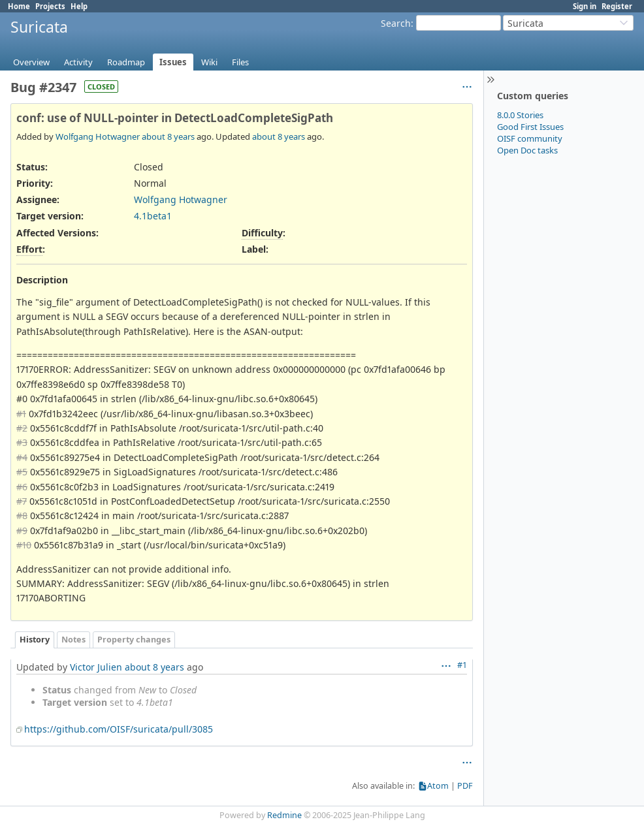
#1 (21, 414)
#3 (22, 442)
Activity (78, 62)
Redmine (284, 815)
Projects (50, 6)
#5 (22, 472)
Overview (31, 62)
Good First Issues (530, 127)
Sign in (585, 6)
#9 (22, 531)
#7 (22, 501)
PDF (465, 786)
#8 (22, 515)
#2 (22, 428)
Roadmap (126, 62)
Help (79, 6)
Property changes (134, 640)
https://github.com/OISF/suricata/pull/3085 (119, 729)
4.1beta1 (153, 216)
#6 (22, 487)
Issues (173, 62)
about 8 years (168, 136)
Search (396, 23)
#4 (22, 457)
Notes (73, 640)
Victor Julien (96, 667)
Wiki (209, 62)
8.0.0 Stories (520, 115)
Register (617, 6)
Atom (438, 786)
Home (19, 6)
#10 (24, 545)
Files (240, 62)
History (35, 640)
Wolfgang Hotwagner (98, 136)
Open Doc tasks (527, 150)
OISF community (530, 138)
